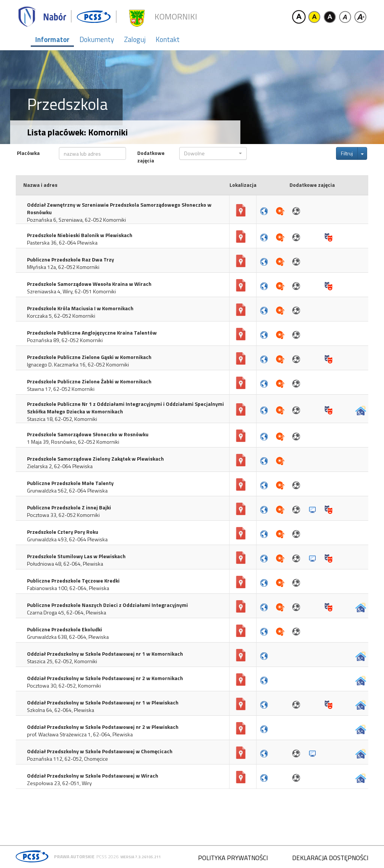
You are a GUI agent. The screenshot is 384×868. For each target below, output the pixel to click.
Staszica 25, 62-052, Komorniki (62, 661)
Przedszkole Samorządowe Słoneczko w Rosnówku (88, 434)
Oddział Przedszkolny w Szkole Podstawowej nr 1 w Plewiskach (103, 703)
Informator (52, 39)
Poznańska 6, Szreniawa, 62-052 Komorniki (76, 220)
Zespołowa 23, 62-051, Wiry (59, 783)
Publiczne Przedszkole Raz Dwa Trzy (70, 260)
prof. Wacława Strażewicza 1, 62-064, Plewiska (80, 734)
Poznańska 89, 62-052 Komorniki (65, 340)
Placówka (28, 153)
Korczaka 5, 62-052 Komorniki (61, 316)
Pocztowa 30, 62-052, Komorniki (64, 686)
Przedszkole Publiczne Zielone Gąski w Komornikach (89, 357)
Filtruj (347, 153)
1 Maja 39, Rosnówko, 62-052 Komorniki (73, 442)
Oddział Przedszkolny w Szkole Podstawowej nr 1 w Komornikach (105, 654)
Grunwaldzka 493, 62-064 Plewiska (67, 539)
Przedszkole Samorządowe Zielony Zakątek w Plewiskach (95, 459)
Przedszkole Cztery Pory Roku (63, 532)
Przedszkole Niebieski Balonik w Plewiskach (80, 235)
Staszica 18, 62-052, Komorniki (62, 419)
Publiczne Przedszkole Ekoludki (64, 629)
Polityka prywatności (233, 858)
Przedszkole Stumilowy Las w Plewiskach (76, 556)
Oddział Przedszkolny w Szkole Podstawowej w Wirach (93, 776)
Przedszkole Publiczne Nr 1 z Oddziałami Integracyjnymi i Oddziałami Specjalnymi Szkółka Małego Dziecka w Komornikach (125, 408)
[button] (213, 153)
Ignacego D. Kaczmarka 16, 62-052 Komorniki (78, 365)
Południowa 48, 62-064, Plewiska (65, 564)
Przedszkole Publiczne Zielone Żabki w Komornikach (89, 381)
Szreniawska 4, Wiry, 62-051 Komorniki (71, 291)
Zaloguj (135, 39)
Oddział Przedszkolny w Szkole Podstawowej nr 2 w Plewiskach (103, 727)
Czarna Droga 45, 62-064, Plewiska (67, 613)
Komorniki (176, 17)
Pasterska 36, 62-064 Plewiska (62, 243)
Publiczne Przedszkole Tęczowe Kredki (73, 581)
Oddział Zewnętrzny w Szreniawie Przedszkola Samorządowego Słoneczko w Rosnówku (119, 209)
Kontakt (168, 39)
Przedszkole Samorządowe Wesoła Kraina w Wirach (89, 284)
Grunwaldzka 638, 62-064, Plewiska (68, 637)
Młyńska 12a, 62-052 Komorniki (63, 267)
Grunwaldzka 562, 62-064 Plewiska (67, 491)
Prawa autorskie (74, 857)
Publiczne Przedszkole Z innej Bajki (69, 508)
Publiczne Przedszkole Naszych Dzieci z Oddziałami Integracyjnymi (107, 605)
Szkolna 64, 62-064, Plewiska (61, 710)
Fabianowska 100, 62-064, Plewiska (68, 588)
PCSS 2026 (107, 857)
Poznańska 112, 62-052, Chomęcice (67, 759)
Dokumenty (97, 39)
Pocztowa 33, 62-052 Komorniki (63, 515)
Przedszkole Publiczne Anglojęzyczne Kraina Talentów (92, 333)
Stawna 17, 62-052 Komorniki (61, 389)
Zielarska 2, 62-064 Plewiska (60, 466)
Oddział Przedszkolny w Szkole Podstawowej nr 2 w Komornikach (105, 678)
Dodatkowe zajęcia (151, 157)
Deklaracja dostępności (330, 858)
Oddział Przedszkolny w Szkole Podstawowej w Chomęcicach (100, 751)
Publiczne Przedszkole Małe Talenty (70, 483)
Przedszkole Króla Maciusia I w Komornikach (80, 308)
